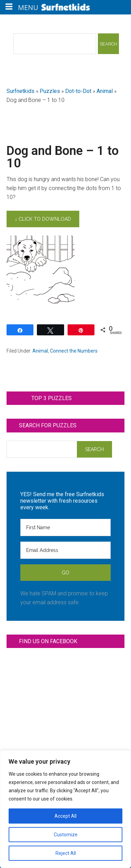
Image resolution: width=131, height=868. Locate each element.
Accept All (65, 816)
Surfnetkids (21, 91)
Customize (66, 835)
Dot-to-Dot (78, 91)
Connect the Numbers (74, 351)
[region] (65, 809)
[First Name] (65, 527)
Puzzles (50, 91)
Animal (105, 91)
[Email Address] (65, 550)
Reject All (66, 853)
